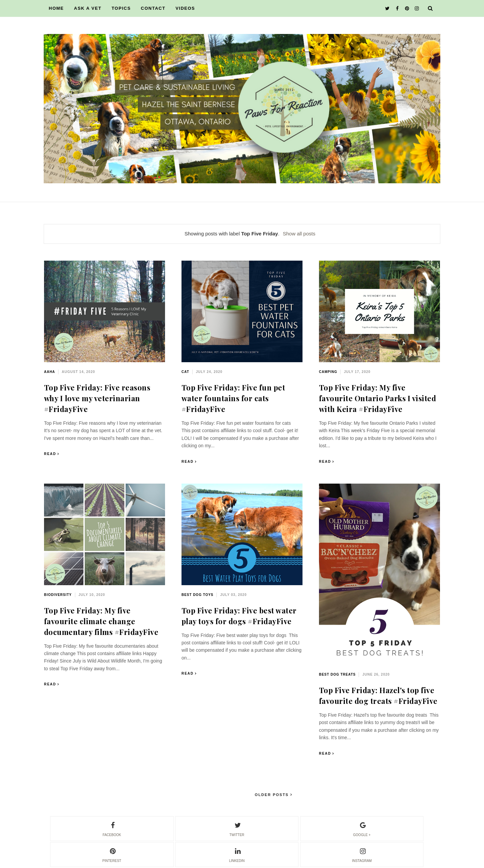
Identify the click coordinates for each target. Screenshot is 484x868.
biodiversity (58, 595)
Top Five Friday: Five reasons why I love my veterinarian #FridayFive (97, 398)
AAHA (50, 372)
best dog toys (197, 595)
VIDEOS (185, 8)
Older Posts (273, 795)
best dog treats (337, 674)
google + (362, 828)
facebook (112, 828)
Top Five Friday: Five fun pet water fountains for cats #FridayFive (233, 398)
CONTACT (153, 8)
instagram (362, 854)
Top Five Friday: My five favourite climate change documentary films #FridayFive (101, 621)
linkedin (237, 854)
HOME (56, 8)
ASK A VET (88, 8)
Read (50, 454)
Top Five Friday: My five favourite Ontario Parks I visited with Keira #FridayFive (378, 398)
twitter (237, 828)
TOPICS (121, 8)
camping (328, 372)
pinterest (112, 854)
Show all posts (299, 234)
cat (185, 372)
